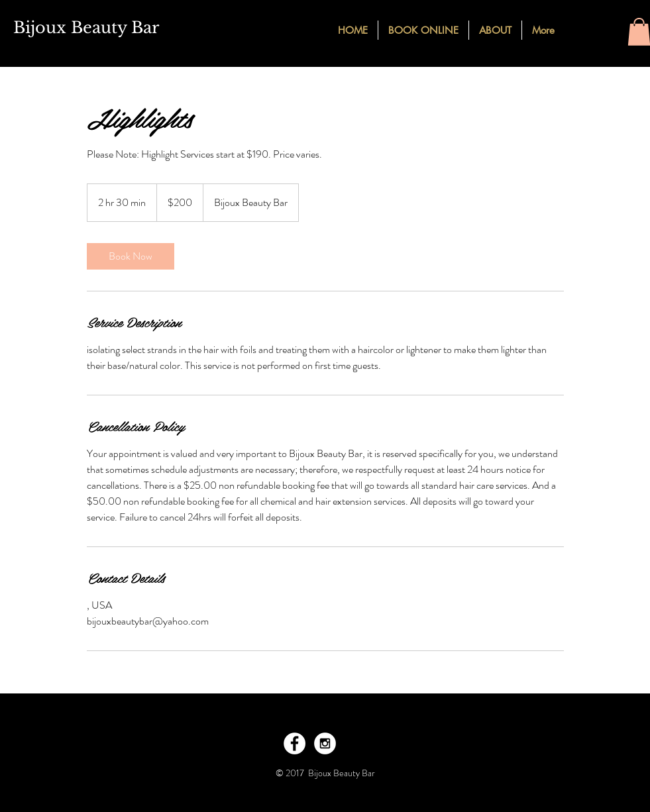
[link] (131, 256)
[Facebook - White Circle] (295, 743)
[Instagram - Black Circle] (605, 29)
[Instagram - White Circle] (325, 743)
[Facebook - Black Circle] (581, 29)
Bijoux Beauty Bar (86, 27)
